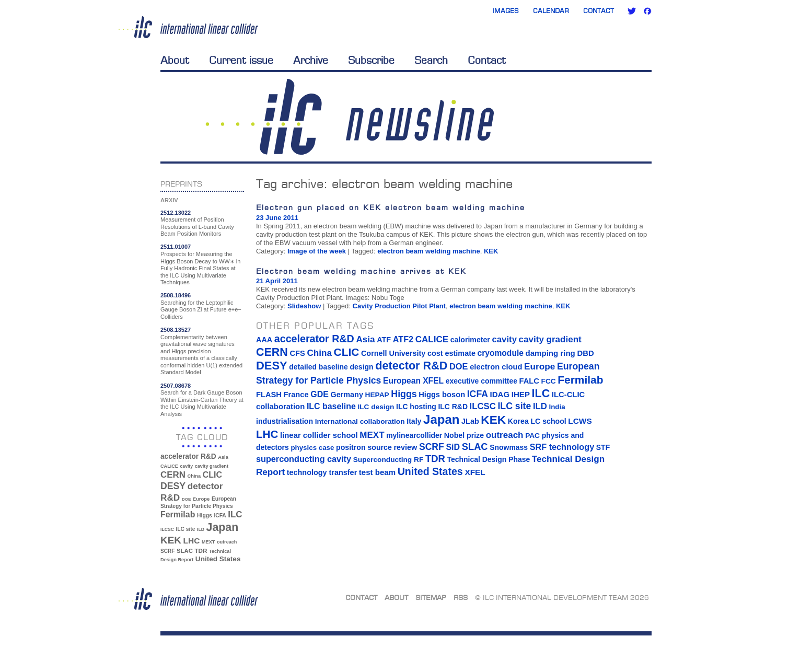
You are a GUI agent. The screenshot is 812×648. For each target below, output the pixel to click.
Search (431, 60)
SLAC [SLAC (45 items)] (185, 551)
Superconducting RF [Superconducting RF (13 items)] (388, 460)
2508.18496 (176, 295)
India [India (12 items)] (557, 407)
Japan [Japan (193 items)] (223, 527)
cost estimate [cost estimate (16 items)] (451, 353)
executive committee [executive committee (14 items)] (482, 381)
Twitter (632, 11)
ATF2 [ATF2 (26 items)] (403, 339)
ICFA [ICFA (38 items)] (220, 516)
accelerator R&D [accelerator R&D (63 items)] (188, 456)
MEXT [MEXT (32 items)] (208, 542)
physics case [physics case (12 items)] (312, 448)
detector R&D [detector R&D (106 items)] (411, 366)
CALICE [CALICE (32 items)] (169, 466)
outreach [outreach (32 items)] (227, 542)
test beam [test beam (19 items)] (377, 472)
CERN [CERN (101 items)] (173, 475)
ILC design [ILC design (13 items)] (376, 407)
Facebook (647, 11)
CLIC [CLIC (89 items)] (212, 475)
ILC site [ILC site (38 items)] (186, 529)
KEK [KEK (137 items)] (171, 540)
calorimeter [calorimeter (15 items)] (470, 340)
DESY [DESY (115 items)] (173, 486)
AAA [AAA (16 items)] (264, 340)
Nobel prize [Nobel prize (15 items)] (464, 435)
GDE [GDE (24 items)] (320, 394)
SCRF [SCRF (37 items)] (167, 551)
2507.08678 (176, 386)
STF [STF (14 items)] (603, 447)
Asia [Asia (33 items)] (223, 457)
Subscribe (371, 60)
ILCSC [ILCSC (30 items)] (167, 529)
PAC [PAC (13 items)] (532, 436)
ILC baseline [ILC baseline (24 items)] (331, 406)
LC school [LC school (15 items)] (548, 421)
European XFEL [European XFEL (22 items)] (413, 381)
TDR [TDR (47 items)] (201, 551)
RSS (461, 597)
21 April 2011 (277, 281)
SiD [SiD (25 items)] (453, 447)
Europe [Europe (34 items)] (201, 499)
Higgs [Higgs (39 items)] (205, 516)
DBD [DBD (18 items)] (585, 353)
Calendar (551, 11)
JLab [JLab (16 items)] (470, 421)
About (175, 60)
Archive (311, 60)
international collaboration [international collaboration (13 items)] (360, 421)
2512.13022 (176, 213)
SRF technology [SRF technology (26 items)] (562, 447)
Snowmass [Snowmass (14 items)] (509, 447)
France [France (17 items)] (296, 395)
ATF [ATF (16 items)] (384, 340)
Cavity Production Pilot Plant (399, 306)
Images (506, 11)
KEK (491, 251)
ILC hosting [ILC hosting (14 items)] (416, 407)
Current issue (241, 60)
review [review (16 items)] (405, 447)
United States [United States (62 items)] (218, 559)
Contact (599, 11)
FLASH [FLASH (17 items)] (269, 395)
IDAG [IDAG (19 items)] (500, 394)
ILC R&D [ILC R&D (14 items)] (453, 407)
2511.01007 (176, 247)
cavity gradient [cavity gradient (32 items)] (212, 466)
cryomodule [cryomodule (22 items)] (501, 353)
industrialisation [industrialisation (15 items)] (285, 421)
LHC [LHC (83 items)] (192, 541)
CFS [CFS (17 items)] (297, 353)
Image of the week (317, 251)
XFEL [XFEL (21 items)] (475, 472)
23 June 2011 (277, 218)
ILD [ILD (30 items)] (201, 529)
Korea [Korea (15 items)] (518, 421)
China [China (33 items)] (194, 476)
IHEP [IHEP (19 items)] (521, 394)
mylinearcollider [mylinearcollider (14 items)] (414, 435)
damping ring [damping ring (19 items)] (550, 353)
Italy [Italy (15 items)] (414, 421)
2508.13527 (176, 330)
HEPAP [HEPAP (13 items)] (377, 395)
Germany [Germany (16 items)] (346, 395)
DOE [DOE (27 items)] (186, 499)
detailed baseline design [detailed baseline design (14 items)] (331, 367)
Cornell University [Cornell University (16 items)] (393, 353)
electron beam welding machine (429, 251)
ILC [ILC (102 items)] (235, 514)
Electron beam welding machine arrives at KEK (361, 271)
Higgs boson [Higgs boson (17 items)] (442, 395)
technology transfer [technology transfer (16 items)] (322, 472)
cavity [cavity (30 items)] (187, 466)
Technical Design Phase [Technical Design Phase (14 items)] (488, 459)
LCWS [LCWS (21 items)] (580, 421)
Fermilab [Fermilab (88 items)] (178, 514)
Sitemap (431, 597)
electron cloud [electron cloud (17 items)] (496, 367)
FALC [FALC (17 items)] (529, 381)
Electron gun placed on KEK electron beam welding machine (391, 207)
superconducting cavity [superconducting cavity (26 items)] (304, 459)
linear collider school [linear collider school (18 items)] (319, 435)
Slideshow (304, 306)
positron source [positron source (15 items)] (364, 447)
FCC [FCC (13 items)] (549, 381)
